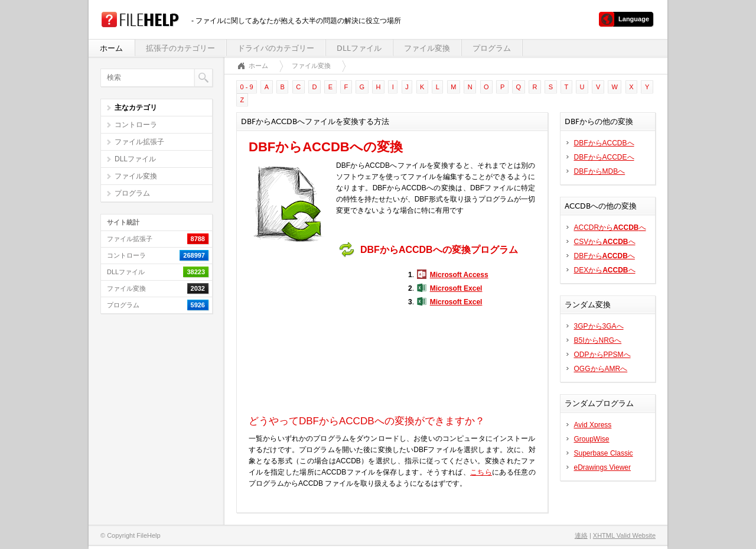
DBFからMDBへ (600, 171)
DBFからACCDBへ (604, 143)
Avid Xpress (593, 425)
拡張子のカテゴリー (180, 48)
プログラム (492, 48)
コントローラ (136, 125)
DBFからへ (605, 256)
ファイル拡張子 (139, 142)
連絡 (581, 535)
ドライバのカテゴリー (276, 48)
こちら (481, 472)
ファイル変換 (427, 48)
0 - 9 (247, 87)
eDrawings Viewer (603, 467)
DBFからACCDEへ (604, 157)
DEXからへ (605, 270)
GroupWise (592, 439)
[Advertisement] (322, 336)
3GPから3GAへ (599, 326)
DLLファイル (359, 48)
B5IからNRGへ (598, 340)
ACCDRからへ (610, 228)
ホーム (111, 48)
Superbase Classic (604, 453)
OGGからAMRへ (601, 369)
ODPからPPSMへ (602, 355)
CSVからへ (605, 242)
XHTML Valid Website (624, 535)
